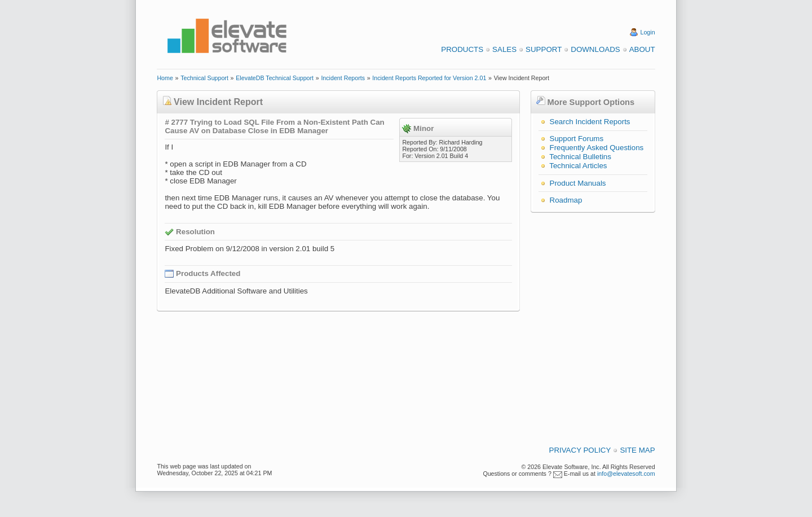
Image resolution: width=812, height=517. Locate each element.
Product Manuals (578, 183)
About (642, 49)
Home (165, 78)
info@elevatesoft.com (626, 474)
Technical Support (204, 78)
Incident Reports (343, 78)
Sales (504, 49)
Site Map (637, 450)
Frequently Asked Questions (597, 148)
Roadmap (566, 200)
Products (462, 49)
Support (544, 49)
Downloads (595, 49)
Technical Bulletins (580, 157)
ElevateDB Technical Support (275, 78)
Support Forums (577, 139)
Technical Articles (578, 166)
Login (648, 32)
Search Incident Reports (590, 122)
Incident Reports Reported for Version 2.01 (429, 78)
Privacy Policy (580, 450)
